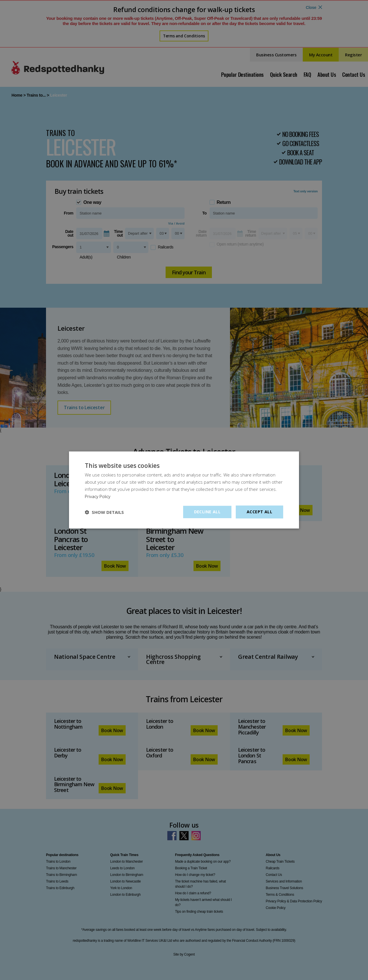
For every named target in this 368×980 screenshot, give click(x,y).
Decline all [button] (207, 512)
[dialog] (184, 490)
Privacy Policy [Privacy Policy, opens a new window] (98, 496)
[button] (104, 512)
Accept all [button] (259, 512)
